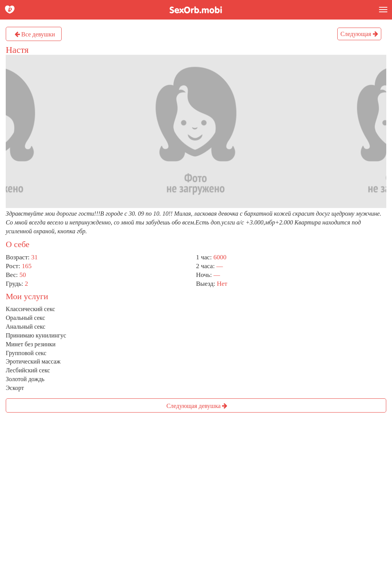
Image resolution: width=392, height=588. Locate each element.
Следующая (359, 34)
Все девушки (35, 34)
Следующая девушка (197, 406)
